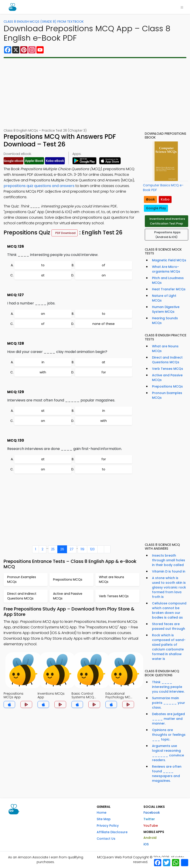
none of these (104, 324)
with (43, 372)
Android (150, 838)
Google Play (156, 208)
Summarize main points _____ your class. (169, 703)
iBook (150, 199)
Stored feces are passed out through (169, 626)
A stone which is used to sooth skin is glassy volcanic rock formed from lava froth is (169, 587)
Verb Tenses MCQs (168, 369)
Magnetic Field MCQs (169, 260)
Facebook (152, 813)
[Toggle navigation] (182, 7)
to (43, 265)
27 (72, 549)
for (104, 372)
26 (62, 549)
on (104, 275)
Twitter (149, 819)
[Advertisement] (95, 93)
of (104, 265)
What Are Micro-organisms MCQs (166, 269)
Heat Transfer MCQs (169, 289)
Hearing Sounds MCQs (165, 321)
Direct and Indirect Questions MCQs (167, 360)
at (43, 275)
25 (53, 549)
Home (102, 813)
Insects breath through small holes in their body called (169, 560)
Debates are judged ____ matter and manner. (168, 719)
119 (82, 549)
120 (92, 549)
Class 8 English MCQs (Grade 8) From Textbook (44, 22)
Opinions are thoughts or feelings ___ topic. (169, 735)
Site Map (104, 819)
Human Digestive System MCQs (166, 309)
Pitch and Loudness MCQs (168, 280)
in (43, 362)
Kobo (165, 199)
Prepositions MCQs (167, 386)
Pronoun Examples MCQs (167, 395)
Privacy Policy (108, 826)
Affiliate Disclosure (112, 832)
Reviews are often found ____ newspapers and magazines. (167, 774)
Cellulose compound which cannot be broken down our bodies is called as (169, 610)
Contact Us (106, 839)
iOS (146, 844)
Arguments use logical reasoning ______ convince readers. (168, 753)
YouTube (151, 826)
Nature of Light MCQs (164, 298)
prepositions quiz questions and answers (39, 186)
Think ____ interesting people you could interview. (168, 687)
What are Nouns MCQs (165, 349)
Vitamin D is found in (169, 571)
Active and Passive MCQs (167, 378)
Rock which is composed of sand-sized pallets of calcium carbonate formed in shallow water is (169, 647)
